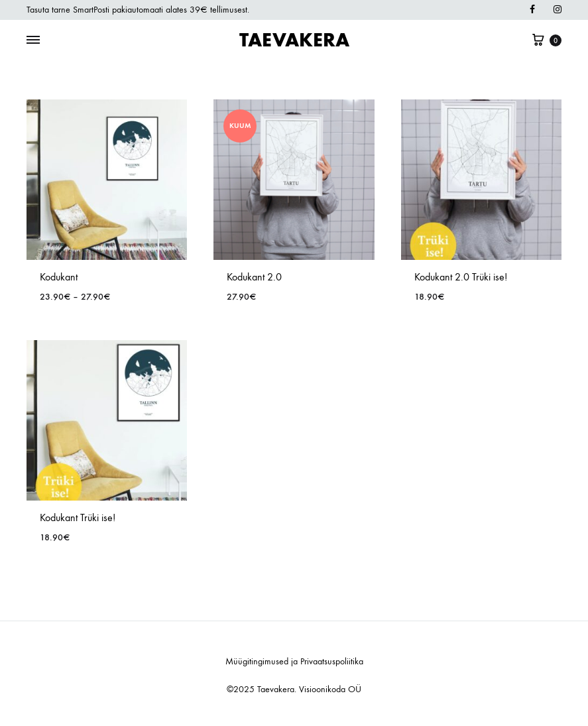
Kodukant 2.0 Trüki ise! (461, 277)
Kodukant (59, 277)
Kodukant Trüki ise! (78, 517)
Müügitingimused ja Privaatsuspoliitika (294, 661)
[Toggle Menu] (33, 40)
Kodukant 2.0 (254, 277)
